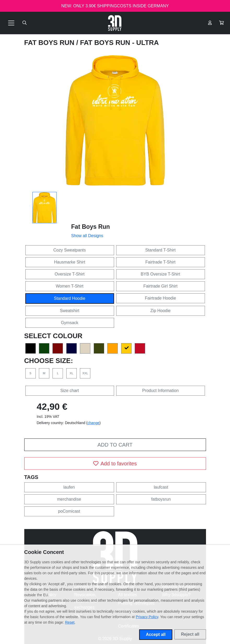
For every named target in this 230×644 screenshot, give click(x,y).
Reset (70, 622)
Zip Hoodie (160, 311)
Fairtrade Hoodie (160, 298)
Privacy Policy (147, 617)
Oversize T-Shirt (69, 274)
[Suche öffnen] (25, 23)
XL (72, 373)
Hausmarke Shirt (70, 262)
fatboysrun (161, 499)
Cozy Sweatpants (70, 250)
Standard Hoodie (69, 298)
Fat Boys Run (50, 43)
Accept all (156, 634)
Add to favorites (115, 464)
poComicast (69, 511)
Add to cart (115, 445)
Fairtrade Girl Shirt (160, 286)
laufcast (161, 487)
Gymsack (70, 323)
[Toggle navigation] (11, 23)
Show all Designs (87, 236)
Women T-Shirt (69, 286)
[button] (221, 23)
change (93, 423)
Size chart (70, 391)
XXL (85, 373)
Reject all (190, 634)
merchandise (69, 499)
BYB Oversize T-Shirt (160, 274)
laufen (69, 487)
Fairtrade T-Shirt (160, 262)
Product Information (161, 391)
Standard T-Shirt (160, 250)
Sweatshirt (70, 311)
